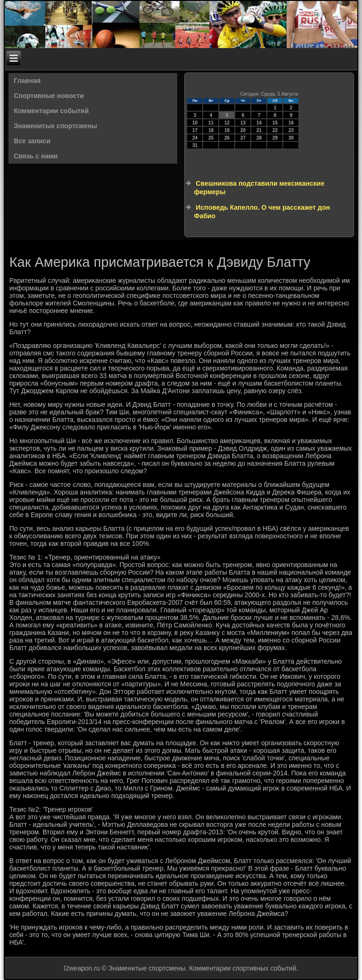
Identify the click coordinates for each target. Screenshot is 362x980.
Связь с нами (36, 156)
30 (291, 138)
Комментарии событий (51, 111)
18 (211, 130)
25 (211, 138)
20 (243, 130)
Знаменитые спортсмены (55, 126)
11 (211, 123)
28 (259, 138)
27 (243, 138)
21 (259, 130)
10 (195, 123)
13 (243, 123)
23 (291, 130)
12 (227, 123)
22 (275, 130)
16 (291, 123)
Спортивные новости (49, 96)
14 (259, 123)
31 (195, 145)
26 (227, 138)
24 (195, 138)
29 (275, 138)
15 (275, 123)
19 (227, 130)
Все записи (32, 141)
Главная (27, 81)
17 (195, 130)
